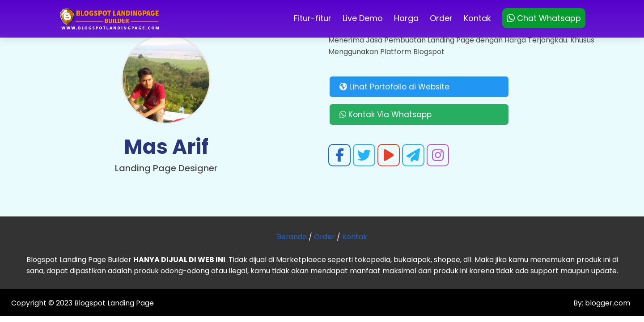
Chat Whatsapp (544, 18)
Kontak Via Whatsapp (386, 114)
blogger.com (607, 303)
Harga (406, 18)
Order (441, 18)
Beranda (292, 237)
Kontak (477, 18)
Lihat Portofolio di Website (394, 87)
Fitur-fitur (313, 18)
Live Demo (363, 18)
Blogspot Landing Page (114, 303)
